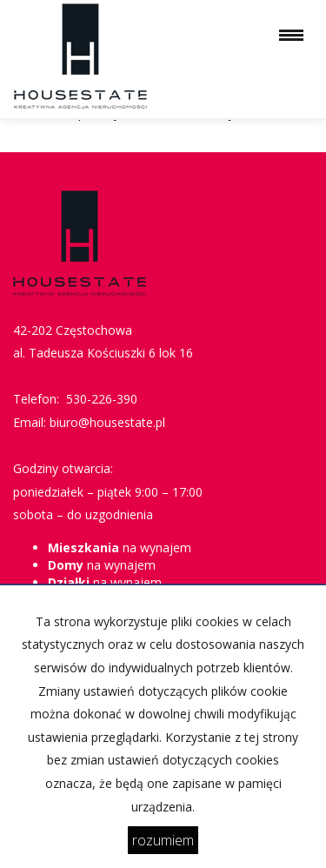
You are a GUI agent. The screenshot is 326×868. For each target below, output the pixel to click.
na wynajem (120, 548)
